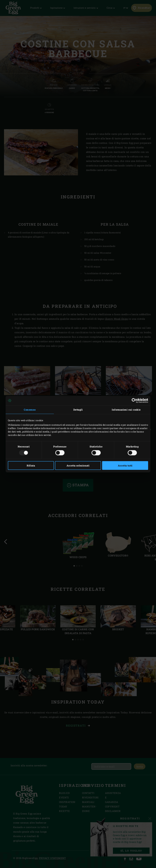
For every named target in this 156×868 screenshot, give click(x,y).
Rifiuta (31, 465)
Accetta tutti (125, 465)
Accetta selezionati (78, 465)
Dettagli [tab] (78, 409)
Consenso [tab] (30, 409)
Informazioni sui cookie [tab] (126, 409)
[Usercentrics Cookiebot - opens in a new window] (134, 400)
